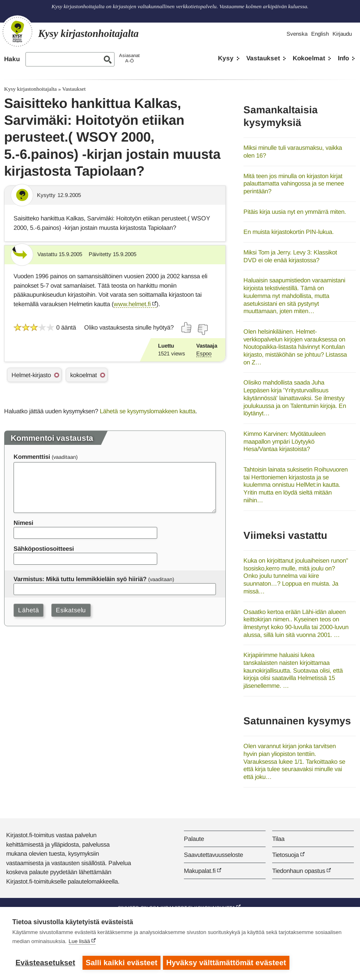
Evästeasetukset (45, 963)
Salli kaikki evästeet (122, 963)
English (320, 34)
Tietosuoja (285, 855)
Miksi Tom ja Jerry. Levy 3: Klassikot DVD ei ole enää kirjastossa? (290, 256)
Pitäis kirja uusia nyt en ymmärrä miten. (295, 212)
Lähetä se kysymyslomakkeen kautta (148, 411)
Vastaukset (263, 58)
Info (343, 58)
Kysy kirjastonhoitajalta (30, 89)
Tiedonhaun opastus (299, 871)
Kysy (226, 58)
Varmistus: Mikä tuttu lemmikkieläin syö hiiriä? (80, 579)
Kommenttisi (32, 457)
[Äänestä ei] (202, 330)
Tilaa (278, 839)
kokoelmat (84, 375)
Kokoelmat (309, 58)
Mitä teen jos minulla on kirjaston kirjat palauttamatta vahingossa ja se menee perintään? (294, 183)
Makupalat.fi (200, 871)
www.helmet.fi (132, 304)
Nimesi (23, 523)
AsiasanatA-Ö (129, 58)
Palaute (194, 839)
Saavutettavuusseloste (213, 855)
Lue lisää (79, 943)
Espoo (204, 354)
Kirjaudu (342, 34)
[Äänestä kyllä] (187, 327)
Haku (12, 59)
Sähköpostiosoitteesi (44, 548)
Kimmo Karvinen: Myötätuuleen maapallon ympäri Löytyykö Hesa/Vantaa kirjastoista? (284, 441)
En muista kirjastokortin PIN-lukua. (289, 232)
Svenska (297, 34)
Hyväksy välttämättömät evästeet (228, 963)
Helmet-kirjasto (31, 375)
